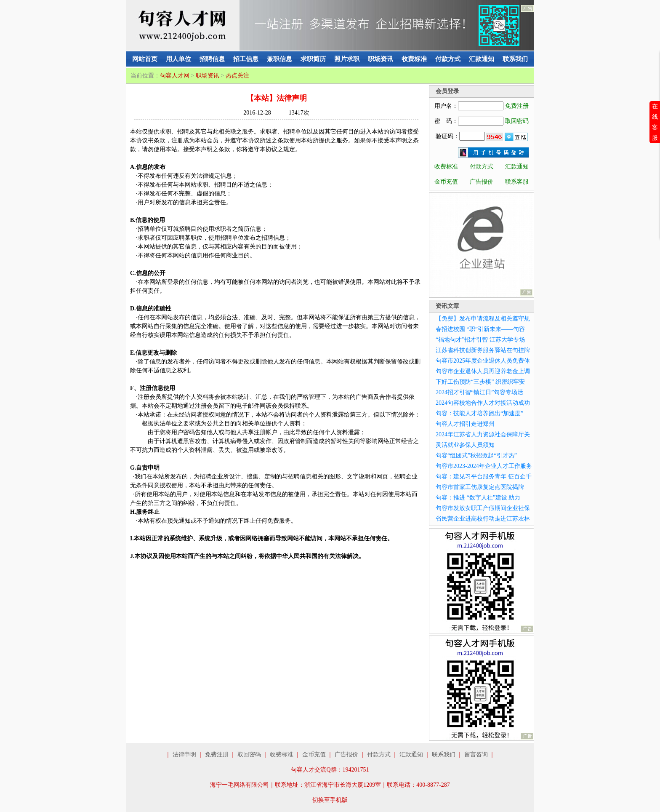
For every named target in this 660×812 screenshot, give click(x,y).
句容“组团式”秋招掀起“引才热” (476, 455)
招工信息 (246, 59)
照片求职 (347, 59)
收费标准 (414, 59)
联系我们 (515, 59)
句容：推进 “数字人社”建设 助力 (478, 498)
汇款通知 (482, 59)
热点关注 (237, 76)
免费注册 (517, 106)
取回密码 (517, 121)
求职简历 (313, 59)
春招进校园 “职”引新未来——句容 (480, 329)
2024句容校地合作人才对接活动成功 (483, 403)
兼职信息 (279, 59)
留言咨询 (476, 755)
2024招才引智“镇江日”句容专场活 (479, 392)
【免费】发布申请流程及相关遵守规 (483, 319)
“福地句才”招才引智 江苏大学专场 (480, 340)
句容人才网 (175, 76)
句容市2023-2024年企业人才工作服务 (484, 466)
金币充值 (446, 182)
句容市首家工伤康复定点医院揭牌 (480, 487)
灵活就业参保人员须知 (465, 445)
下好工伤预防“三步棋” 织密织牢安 (480, 382)
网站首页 (145, 59)
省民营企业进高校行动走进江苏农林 (483, 519)
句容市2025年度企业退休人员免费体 (483, 361)
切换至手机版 (330, 800)
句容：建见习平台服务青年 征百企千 (484, 477)
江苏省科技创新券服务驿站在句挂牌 (483, 350)
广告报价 (482, 182)
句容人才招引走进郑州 (465, 424)
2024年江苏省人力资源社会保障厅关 (483, 434)
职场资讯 (381, 59)
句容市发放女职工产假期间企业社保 (483, 508)
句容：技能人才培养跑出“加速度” (479, 413)
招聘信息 (212, 59)
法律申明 (184, 755)
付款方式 (448, 59)
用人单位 (178, 59)
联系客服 (517, 182)
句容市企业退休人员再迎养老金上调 (483, 371)
